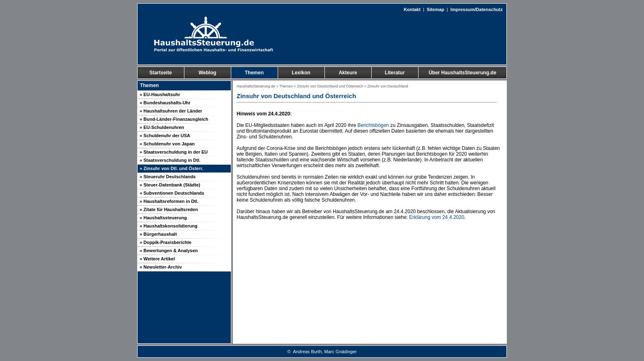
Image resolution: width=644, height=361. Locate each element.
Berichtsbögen (373, 125)
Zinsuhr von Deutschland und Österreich (330, 86)
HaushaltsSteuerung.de (256, 86)
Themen (286, 86)
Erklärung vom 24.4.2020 (437, 217)
